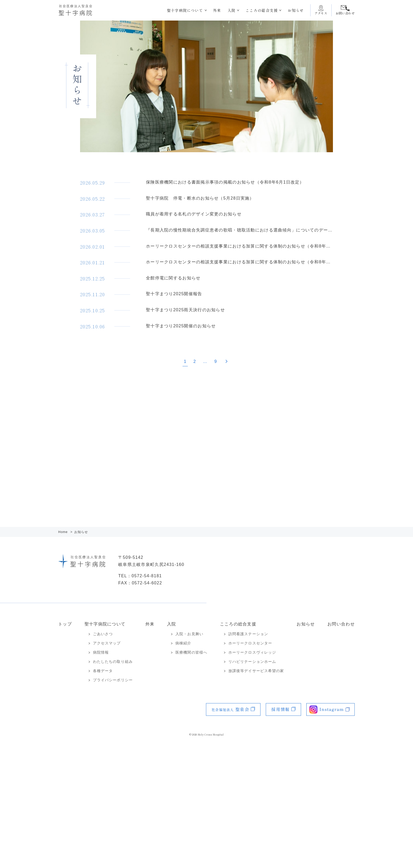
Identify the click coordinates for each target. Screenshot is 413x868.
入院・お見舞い (189, 634)
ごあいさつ (103, 634)
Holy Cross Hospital (211, 735)
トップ (65, 624)
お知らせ (296, 10)
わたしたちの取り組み (113, 662)
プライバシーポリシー (113, 680)
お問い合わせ (345, 13)
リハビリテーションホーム (252, 662)
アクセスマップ (107, 643)
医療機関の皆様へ (191, 652)
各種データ (103, 671)
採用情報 (280, 709)
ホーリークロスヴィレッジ (252, 652)
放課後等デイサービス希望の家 (256, 671)
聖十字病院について (185, 10)
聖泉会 (230, 709)
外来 (217, 10)
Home (63, 532)
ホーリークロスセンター (250, 643)
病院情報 (101, 652)
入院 (232, 10)
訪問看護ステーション (248, 634)
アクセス (321, 13)
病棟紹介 (183, 643)
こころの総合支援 (262, 10)
